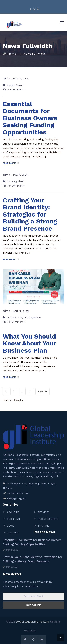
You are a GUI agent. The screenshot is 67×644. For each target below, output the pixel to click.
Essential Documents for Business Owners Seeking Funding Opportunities (30, 118)
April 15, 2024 (21, 311)
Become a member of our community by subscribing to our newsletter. (27, 584)
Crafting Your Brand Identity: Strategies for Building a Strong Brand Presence (30, 214)
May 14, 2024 (21, 78)
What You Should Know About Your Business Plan (29, 343)
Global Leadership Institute (32, 622)
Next (43, 392)
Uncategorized (16, 85)
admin (6, 78)
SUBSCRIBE (33, 605)
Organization (14, 317)
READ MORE (11, 163)
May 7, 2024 (20, 175)
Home (12, 54)
